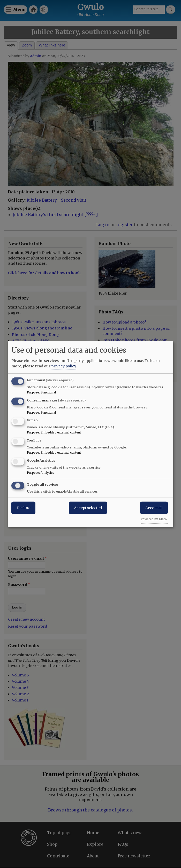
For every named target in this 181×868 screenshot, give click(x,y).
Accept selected (88, 508)
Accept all (154, 508)
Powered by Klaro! (154, 519)
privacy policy (64, 366)
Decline (23, 508)
